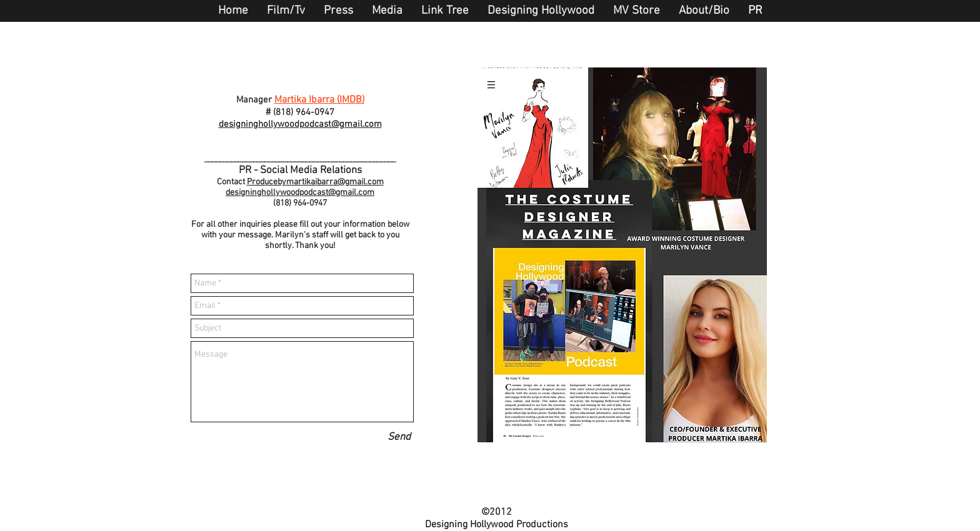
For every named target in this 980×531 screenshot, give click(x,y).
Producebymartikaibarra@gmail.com (315, 182)
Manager (254, 100)
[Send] (399, 438)
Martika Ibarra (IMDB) (319, 100)
